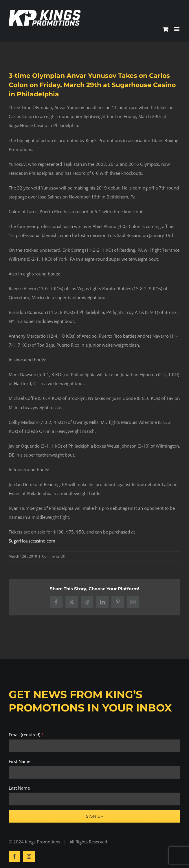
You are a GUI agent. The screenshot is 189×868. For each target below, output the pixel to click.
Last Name (19, 788)
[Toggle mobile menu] (177, 29)
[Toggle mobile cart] (166, 29)
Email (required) (26, 735)
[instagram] (29, 856)
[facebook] (14, 856)
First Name (20, 761)
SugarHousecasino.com (32, 541)
